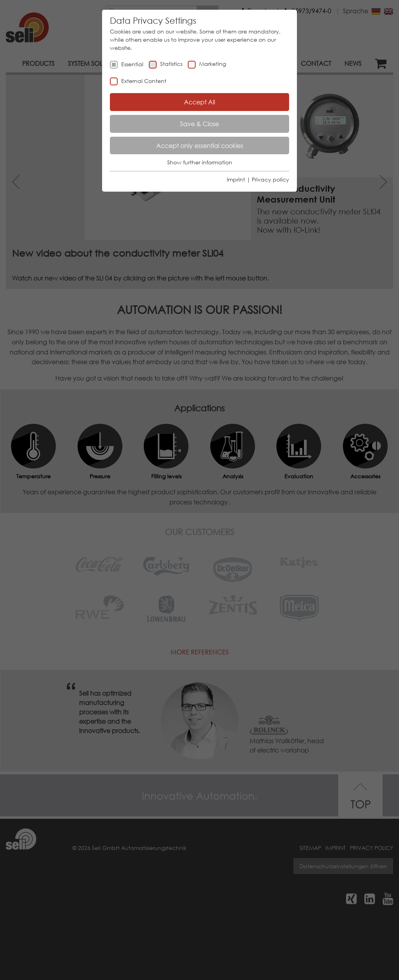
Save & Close (199, 124)
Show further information (200, 162)
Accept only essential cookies (200, 145)
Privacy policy (270, 179)
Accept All (199, 102)
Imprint (236, 179)
